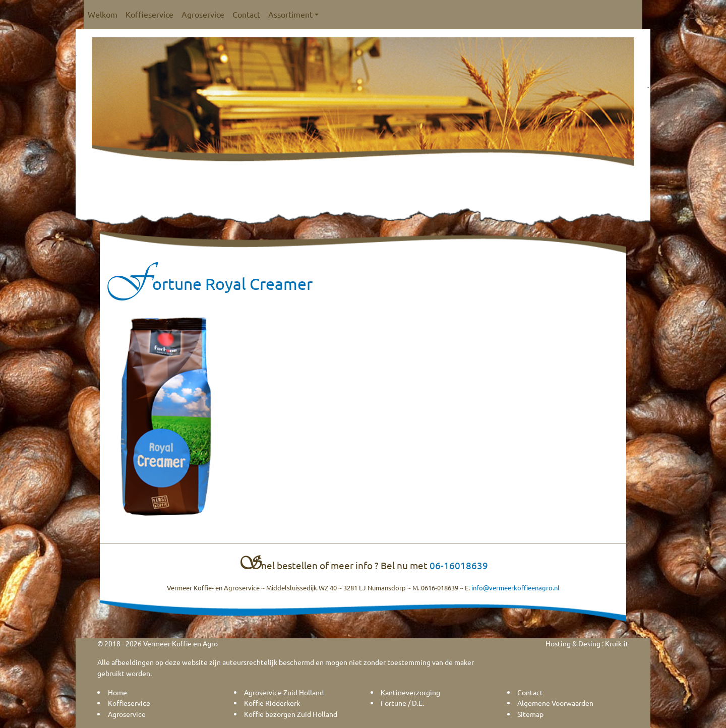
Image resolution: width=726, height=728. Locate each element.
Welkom (103, 14)
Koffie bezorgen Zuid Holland (291, 714)
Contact (246, 14)
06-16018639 (459, 565)
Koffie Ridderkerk (272, 703)
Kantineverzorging (410, 692)
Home (117, 692)
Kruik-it (617, 643)
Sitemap (530, 714)
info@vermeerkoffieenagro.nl (516, 588)
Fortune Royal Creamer (210, 284)
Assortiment (293, 14)
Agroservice (203, 14)
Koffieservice (149, 14)
